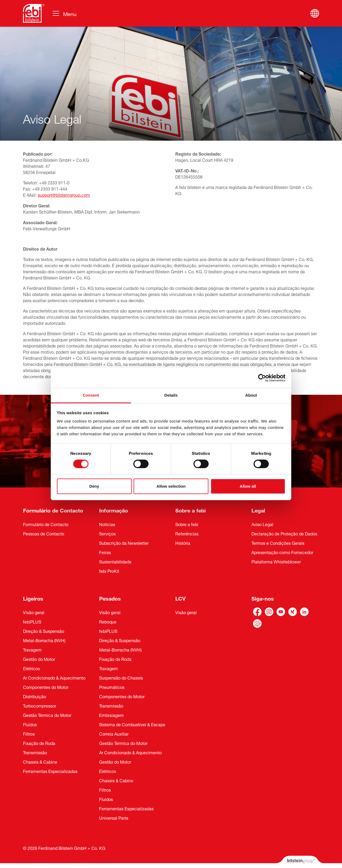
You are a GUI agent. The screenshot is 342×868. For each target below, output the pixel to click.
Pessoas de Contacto (44, 533)
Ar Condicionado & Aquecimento (54, 677)
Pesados (110, 598)
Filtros (29, 733)
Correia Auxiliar (114, 733)
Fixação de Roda (39, 743)
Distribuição (34, 696)
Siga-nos (263, 598)
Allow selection (171, 486)
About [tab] (251, 395)
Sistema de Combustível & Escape (132, 724)
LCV (180, 598)
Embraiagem (111, 715)
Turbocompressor (40, 705)
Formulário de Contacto (53, 510)
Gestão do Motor (39, 659)
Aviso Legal (262, 524)
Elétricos (31, 668)
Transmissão (35, 752)
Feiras (105, 552)
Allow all (248, 486)
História (183, 543)
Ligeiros (33, 598)
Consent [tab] (91, 395)
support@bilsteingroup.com (64, 195)
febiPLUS (32, 621)
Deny (94, 486)
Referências (187, 533)
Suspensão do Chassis (121, 677)
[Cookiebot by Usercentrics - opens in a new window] (262, 378)
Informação (114, 510)
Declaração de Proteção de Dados (284, 533)
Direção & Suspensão (44, 631)
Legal (258, 510)
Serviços (107, 533)
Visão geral (34, 612)
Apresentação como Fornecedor (282, 552)
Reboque (108, 621)
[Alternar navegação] (64, 13)
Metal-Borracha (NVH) (44, 640)
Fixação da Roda (115, 659)
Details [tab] (171, 395)
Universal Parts (114, 818)
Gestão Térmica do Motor (47, 715)
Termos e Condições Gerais (278, 543)
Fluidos (30, 724)
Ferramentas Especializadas (50, 771)
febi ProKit (109, 571)
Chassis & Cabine (40, 762)
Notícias (107, 524)
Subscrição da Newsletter (124, 543)
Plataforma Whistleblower (276, 561)
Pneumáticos (112, 687)
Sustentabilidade (115, 561)
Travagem (32, 649)
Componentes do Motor (46, 687)
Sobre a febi (191, 510)
